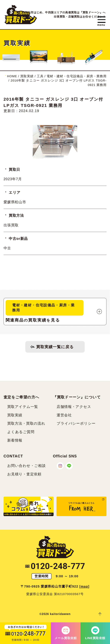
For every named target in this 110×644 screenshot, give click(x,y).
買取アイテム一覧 (23, 408)
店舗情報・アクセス (74, 408)
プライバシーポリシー (76, 424)
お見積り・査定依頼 (24, 475)
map (84, 587)
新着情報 (15, 441)
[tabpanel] (55, 142)
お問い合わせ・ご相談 (26, 467)
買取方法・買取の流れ (26, 424)
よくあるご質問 (21, 433)
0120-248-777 (55, 567)
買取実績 (15, 416)
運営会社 (64, 416)
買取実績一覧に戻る (55, 347)
